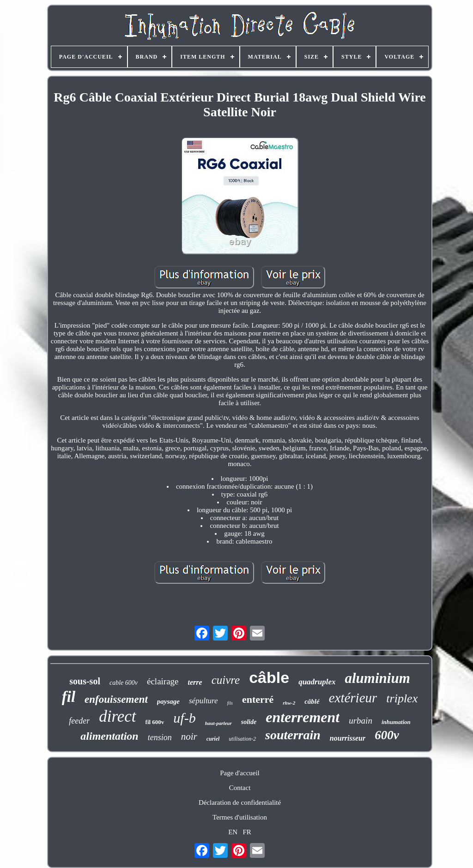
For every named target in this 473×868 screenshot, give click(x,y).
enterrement (303, 717)
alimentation (109, 736)
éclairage (163, 681)
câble (269, 677)
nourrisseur (348, 738)
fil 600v (155, 722)
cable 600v (124, 683)
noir (189, 736)
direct (117, 716)
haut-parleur (218, 723)
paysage (168, 701)
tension (160, 737)
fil (69, 697)
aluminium (377, 678)
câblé (312, 701)
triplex (402, 698)
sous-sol (85, 681)
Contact (240, 788)
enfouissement (116, 699)
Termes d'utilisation (240, 817)
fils (230, 703)
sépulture (203, 701)
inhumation (396, 722)
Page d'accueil (240, 773)
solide (249, 722)
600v (387, 735)
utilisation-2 (242, 739)
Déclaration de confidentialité (240, 802)
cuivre (226, 680)
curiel (213, 739)
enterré (258, 699)
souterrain (293, 735)
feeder (79, 721)
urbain (361, 721)
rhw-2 (289, 703)
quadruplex (317, 682)
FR (247, 832)
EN (233, 832)
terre (195, 682)
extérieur (353, 698)
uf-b (184, 718)
